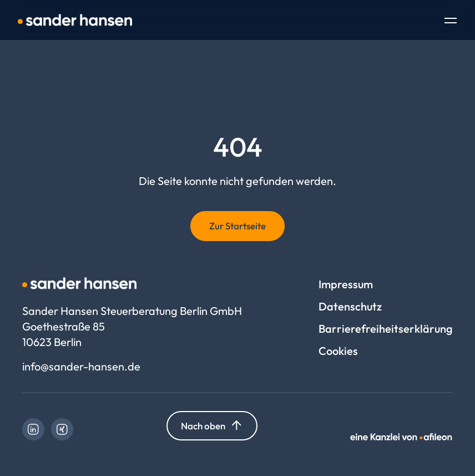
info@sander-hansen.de (81, 366)
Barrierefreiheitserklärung (386, 329)
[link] (33, 429)
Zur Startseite (238, 226)
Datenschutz (350, 306)
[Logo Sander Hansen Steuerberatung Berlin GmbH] (75, 20)
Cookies (338, 351)
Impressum (346, 284)
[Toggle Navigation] (451, 22)
